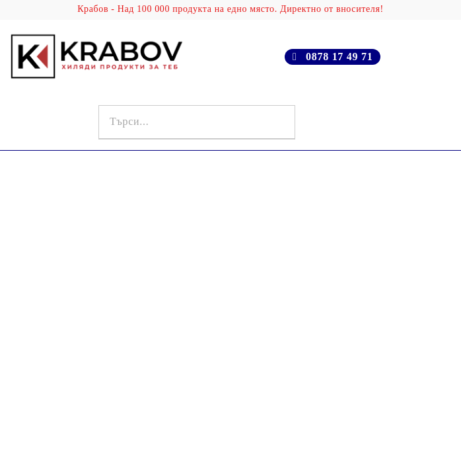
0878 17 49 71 (339, 57)
